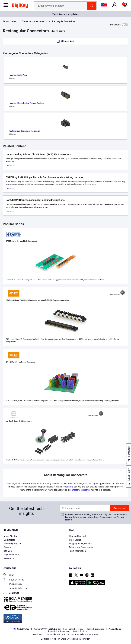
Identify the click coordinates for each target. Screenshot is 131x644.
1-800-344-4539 (14, 580)
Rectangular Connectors (64, 21)
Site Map (8, 551)
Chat (9, 575)
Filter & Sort (68, 41)
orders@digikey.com (16, 588)
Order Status (75, 540)
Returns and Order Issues (81, 547)
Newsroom (9, 558)
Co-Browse (11, 593)
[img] (20, 6)
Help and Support (77, 536)
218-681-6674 (13, 584)
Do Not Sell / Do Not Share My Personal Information (66, 639)
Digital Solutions (11, 555)
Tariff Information (77, 551)
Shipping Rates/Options (80, 544)
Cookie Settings (80, 631)
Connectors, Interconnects (34, 21)
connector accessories (80, 490)
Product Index (9, 21)
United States (21, 629)
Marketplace (9, 540)
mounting (69, 487)
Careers (7, 547)
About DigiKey (10, 536)
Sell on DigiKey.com (13, 544)
